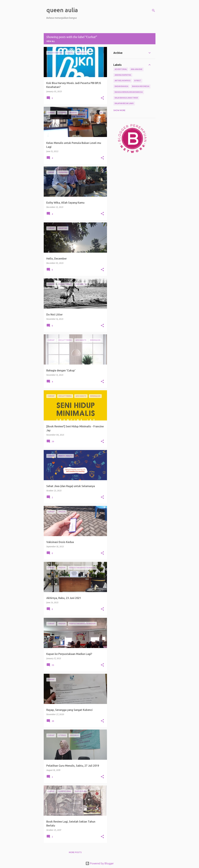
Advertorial (121, 69)
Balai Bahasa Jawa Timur (126, 98)
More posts (75, 852)
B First (138, 81)
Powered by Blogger (100, 863)
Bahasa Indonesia (141, 86)
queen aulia (62, 10)
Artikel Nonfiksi (123, 81)
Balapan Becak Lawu (124, 103)
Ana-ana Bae (137, 69)
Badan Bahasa (121, 86)
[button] (102, 98)
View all (51, 41)
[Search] (153, 10)
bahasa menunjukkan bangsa (129, 92)
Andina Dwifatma (123, 75)
